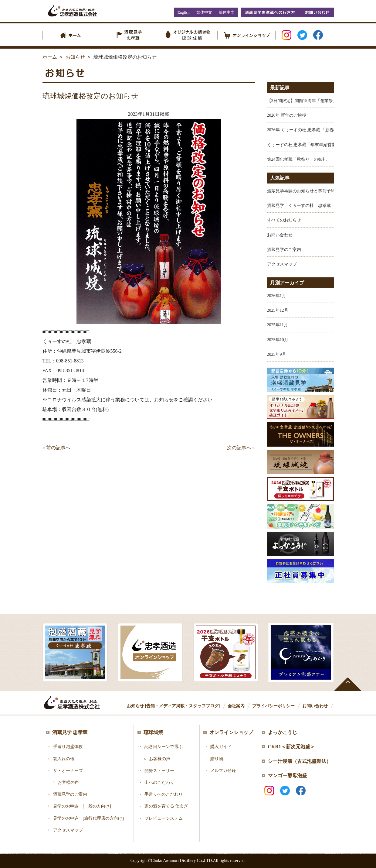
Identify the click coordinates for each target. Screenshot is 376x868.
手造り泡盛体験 (68, 747)
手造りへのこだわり (164, 794)
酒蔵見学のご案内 (284, 250)
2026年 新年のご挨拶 (287, 115)
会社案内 (236, 706)
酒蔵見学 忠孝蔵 (70, 732)
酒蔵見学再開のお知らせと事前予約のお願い (310, 191)
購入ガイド (221, 747)
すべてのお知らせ (284, 220)
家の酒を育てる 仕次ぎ (166, 806)
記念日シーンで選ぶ (164, 747)
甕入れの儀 (64, 759)
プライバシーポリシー (273, 706)
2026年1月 (277, 296)
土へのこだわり (159, 782)
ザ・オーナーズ (68, 771)
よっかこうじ (283, 732)
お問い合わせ (317, 12)
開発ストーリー (159, 771)
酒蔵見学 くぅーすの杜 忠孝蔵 (299, 206)
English (184, 12)
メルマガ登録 (223, 771)
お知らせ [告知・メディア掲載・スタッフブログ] (173, 706)
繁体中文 (204, 12)
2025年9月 (277, 354)
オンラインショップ (231, 732)
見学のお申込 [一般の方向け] (82, 806)
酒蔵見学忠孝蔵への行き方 (270, 12)
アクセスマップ (282, 264)
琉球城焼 (153, 732)
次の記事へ (239, 448)
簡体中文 (227, 12)
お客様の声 (68, 782)
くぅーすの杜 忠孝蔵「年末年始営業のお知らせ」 (314, 145)
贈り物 (217, 759)
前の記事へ (58, 448)
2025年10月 (278, 340)
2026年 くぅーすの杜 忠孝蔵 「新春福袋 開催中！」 (316, 130)
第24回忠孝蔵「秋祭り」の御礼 (297, 159)
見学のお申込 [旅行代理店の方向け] (88, 818)
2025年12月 (278, 310)
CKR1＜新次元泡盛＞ (292, 747)
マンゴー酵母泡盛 (287, 775)
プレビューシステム (164, 818)
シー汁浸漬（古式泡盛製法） (300, 761)
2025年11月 (278, 325)
